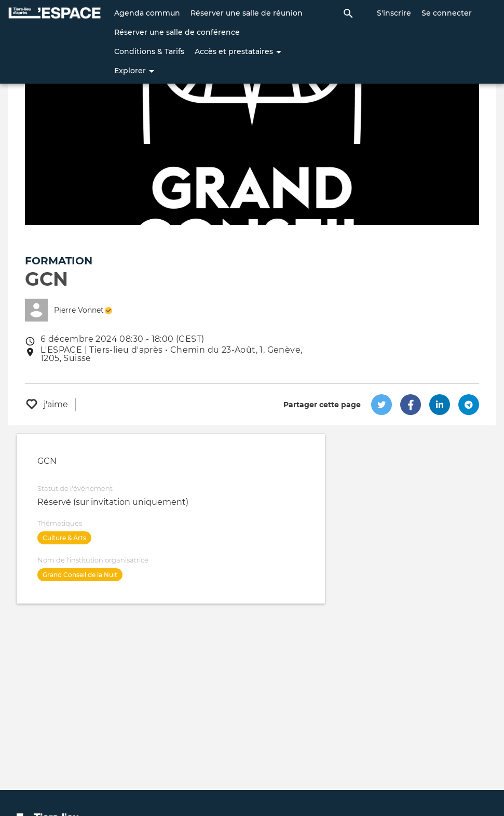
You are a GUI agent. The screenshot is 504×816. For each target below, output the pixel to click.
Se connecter (447, 13)
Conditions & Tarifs (149, 51)
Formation (59, 261)
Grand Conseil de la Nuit (80, 575)
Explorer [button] (134, 71)
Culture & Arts (64, 538)
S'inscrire (394, 13)
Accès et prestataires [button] (238, 51)
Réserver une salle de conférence (177, 32)
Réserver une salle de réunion (247, 13)
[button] (382, 405)
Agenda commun (147, 13)
